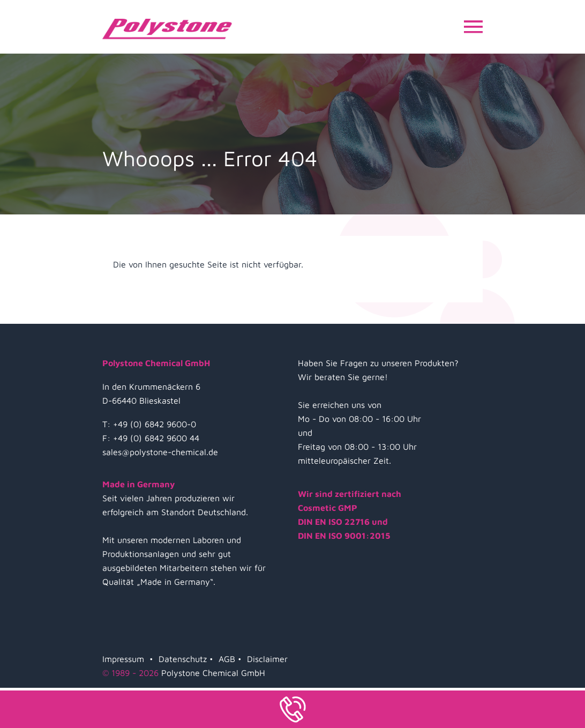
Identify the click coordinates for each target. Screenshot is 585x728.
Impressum (123, 659)
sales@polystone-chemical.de (160, 452)
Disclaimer (267, 659)
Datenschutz (183, 659)
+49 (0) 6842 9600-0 (155, 424)
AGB (227, 659)
